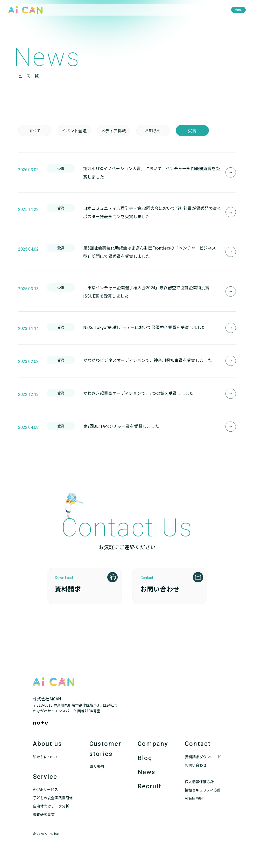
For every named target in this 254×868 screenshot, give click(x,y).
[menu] (238, 10)
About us (47, 744)
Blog (145, 758)
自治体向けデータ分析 (51, 806)
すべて (35, 130)
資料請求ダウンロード (203, 757)
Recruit (149, 786)
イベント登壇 (74, 130)
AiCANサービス (45, 789)
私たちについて (46, 757)
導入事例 (97, 767)
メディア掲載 (114, 130)
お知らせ (153, 130)
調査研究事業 (44, 814)
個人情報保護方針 (199, 782)
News (146, 772)
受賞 (192, 130)
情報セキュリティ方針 (203, 790)
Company (153, 744)
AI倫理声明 (194, 798)
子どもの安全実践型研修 (53, 798)
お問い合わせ (196, 765)
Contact (198, 744)
